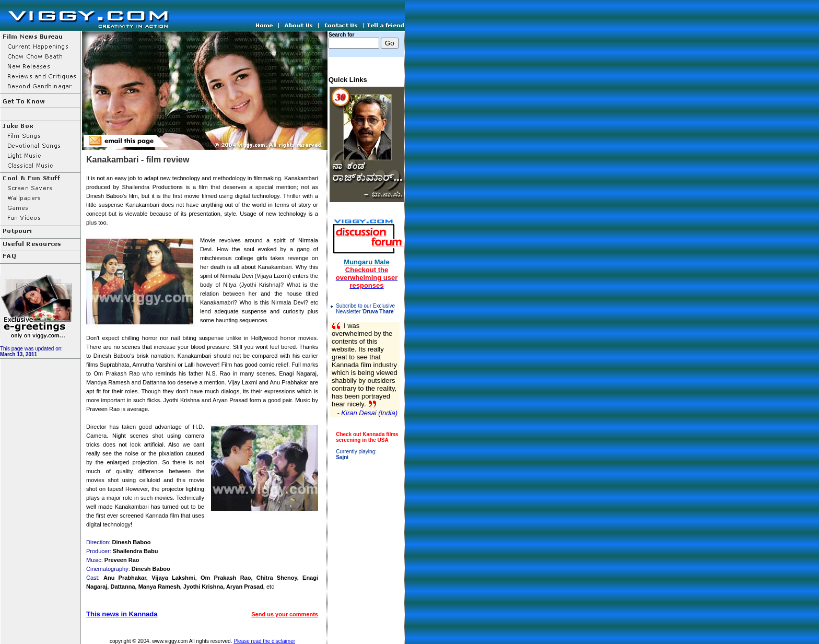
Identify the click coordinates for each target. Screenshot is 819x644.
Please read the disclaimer (264, 641)
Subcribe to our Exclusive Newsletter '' (365, 309)
